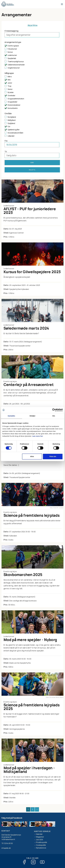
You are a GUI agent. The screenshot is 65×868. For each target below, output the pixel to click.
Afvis (32, 456)
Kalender (39, 834)
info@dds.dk (6, 848)
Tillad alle (53, 456)
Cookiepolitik (41, 845)
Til (6, 152)
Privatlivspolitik (42, 842)
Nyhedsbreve (41, 848)
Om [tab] (54, 416)
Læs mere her (38, 436)
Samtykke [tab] (11, 416)
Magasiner (40, 837)
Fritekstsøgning (11, 31)
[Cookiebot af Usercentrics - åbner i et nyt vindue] (54, 410)
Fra (6, 141)
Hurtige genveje (42, 831)
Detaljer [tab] (33, 416)
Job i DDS (39, 840)
